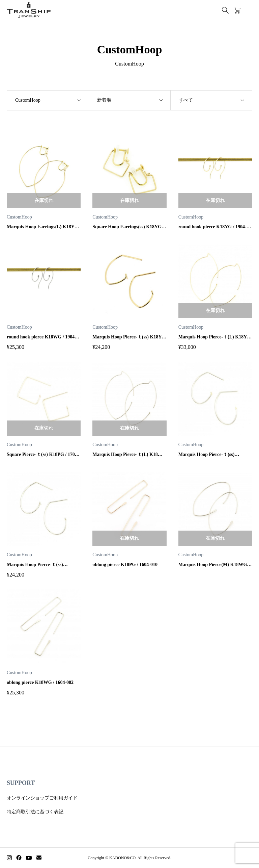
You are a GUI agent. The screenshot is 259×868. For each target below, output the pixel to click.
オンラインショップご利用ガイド (42, 798)
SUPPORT (21, 783)
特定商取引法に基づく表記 (35, 812)
